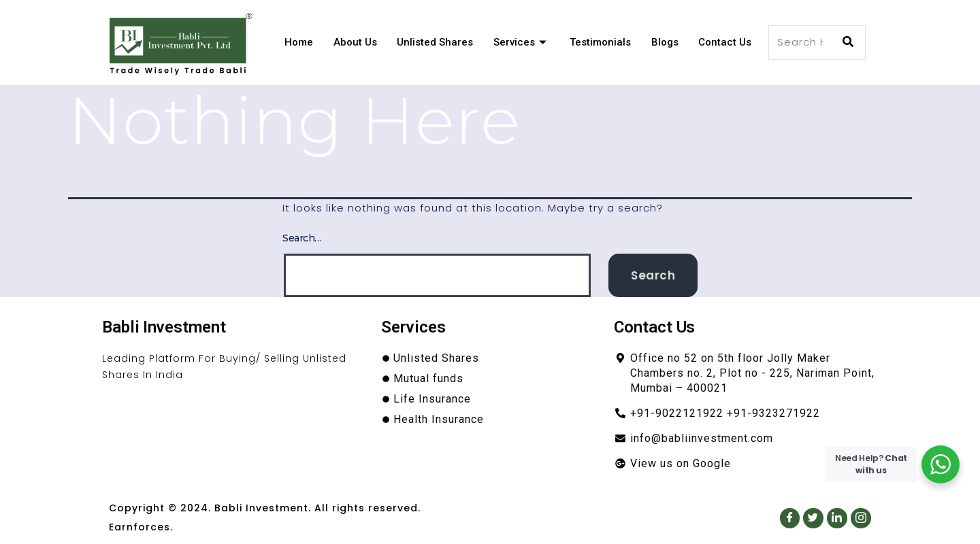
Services (520, 42)
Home (297, 42)
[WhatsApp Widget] (941, 464)
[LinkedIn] (837, 517)
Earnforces (140, 527)
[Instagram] (861, 517)
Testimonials (600, 42)
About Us (353, 42)
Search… (302, 238)
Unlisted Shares (434, 42)
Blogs (664, 42)
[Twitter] (813, 517)
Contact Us (725, 42)
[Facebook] (789, 517)
